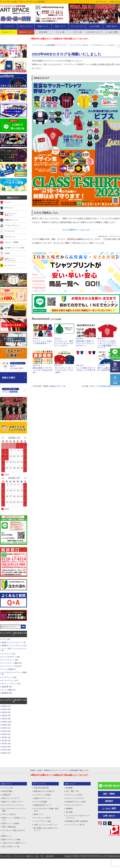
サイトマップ (101, 2)
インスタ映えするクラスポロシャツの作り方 (86, 361)
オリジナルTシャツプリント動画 (14, 672)
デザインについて (26, 26)
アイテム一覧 (7, 788)
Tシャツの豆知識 (40, 802)
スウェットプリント (9, 684)
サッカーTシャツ (8, 681)
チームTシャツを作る (42, 818)
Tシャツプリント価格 (10, 663)
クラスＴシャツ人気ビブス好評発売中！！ (43, 334)
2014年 (4, 740)
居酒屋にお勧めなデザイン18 (54, 386)
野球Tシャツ (7, 836)
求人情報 (69, 812)
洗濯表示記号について (42, 805)
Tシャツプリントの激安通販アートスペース (50, 45)
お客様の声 (6, 795)
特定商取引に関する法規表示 (77, 821)
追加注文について (26, 32)
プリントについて (77, 26)
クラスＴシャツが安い (74, 795)
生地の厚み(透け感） (42, 788)
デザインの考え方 (9, 814)
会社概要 (69, 788)
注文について (60, 26)
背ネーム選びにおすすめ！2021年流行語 (107, 361)
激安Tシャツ (39, 814)
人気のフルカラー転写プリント (14, 843)
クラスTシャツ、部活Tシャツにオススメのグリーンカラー (64, 335)
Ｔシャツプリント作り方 (75, 825)
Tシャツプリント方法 (10, 666)
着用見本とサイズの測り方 (44, 791)
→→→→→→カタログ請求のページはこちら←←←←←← (76, 230)
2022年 (4, 716)
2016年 (4, 734)
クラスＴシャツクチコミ (75, 798)
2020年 (4, 722)
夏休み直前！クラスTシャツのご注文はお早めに (43, 362)
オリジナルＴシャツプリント (13, 805)
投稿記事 (5, 687)
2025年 (4, 706)
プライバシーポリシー (74, 805)
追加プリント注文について (12, 802)
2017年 (4, 731)
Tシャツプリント (8, 660)
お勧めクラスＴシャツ (42, 798)
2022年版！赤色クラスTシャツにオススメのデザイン (86, 335)
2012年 (4, 747)
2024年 (4, 709)
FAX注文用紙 (7, 791)
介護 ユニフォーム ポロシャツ (46, 825)
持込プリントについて (11, 798)
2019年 (4, 725)
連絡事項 (5, 693)
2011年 (4, 750)
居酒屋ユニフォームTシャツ (12, 646)
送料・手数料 (109, 794)
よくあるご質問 (109, 808)
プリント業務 (7, 690)
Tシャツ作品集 (7, 669)
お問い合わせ (115, 2)
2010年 (4, 753)
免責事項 (69, 809)
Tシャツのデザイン (9, 657)
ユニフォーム (7, 654)
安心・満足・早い (73, 791)
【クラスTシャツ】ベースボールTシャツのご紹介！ (64, 362)
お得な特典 (43, 32)
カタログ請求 (94, 26)
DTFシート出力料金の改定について (104, 386)
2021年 (4, 719)
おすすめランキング (94, 32)
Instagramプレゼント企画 (76, 802)
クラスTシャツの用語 (42, 795)
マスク (4, 639)
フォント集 (60, 32)
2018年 (4, 728)
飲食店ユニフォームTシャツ (12, 642)
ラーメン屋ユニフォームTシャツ (14, 649)
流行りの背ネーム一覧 (11, 846)
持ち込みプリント (9, 32)
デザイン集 (77, 32)
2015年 (4, 737)
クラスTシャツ (114, 236)
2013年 (4, 744)
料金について (43, 26)
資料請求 (109, 801)
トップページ (9, 26)
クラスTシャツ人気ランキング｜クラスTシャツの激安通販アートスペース (107, 336)
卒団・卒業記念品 (9, 827)
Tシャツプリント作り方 (79, 45)
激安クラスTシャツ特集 (11, 839)
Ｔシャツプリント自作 (42, 821)
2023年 (4, 712)
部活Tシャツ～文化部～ (11, 823)
